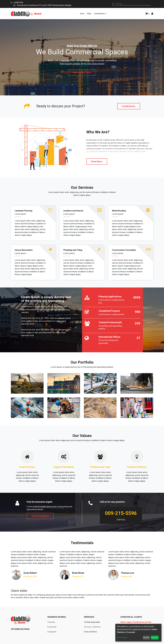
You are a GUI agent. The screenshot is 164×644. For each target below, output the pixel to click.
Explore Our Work (82, 73)
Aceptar (155, 637)
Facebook (52, 627)
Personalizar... (123, 637)
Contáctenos (129, 106)
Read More (97, 162)
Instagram (52, 632)
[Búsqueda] (113, 4)
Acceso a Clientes (92, 627)
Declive (146, 637)
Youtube (51, 622)
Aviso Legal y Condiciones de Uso (136, 622)
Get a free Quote (40, 516)
